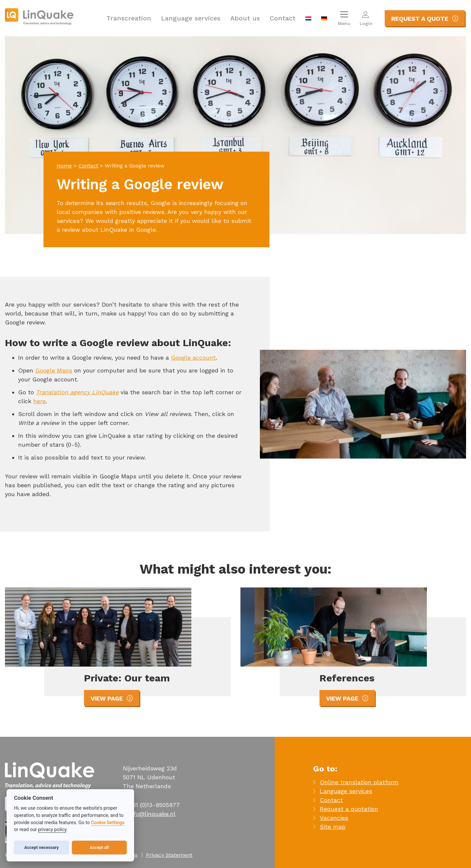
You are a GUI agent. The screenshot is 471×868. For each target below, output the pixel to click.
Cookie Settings (108, 823)
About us (245, 18)
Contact (283, 18)
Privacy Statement (169, 855)
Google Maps (54, 370)
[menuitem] (308, 18)
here (40, 401)
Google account (193, 358)
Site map (333, 827)
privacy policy (52, 830)
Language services (191, 18)
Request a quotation (349, 809)
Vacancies (334, 818)
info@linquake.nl (152, 814)
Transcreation (129, 18)
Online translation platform (359, 782)
